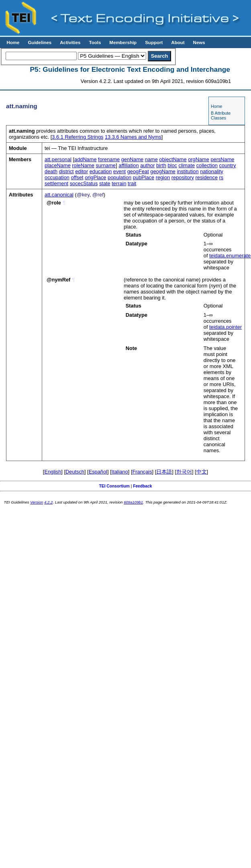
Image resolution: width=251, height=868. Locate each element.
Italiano (120, 472)
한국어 (184, 472)
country (228, 165)
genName (133, 159)
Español (98, 472)
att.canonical (59, 195)
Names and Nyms (133, 137)
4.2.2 (48, 502)
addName (86, 159)
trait (132, 183)
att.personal (58, 159)
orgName (199, 159)
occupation (57, 177)
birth (161, 165)
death (51, 171)
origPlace (95, 177)
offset (77, 177)
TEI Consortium (114, 486)
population (119, 177)
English (53, 472)
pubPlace (144, 177)
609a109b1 (133, 502)
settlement (56, 183)
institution (188, 171)
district (66, 171)
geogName (163, 171)
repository (183, 177)
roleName (83, 165)
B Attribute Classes (221, 115)
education (101, 171)
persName (222, 159)
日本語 (164, 472)
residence (207, 177)
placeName (58, 165)
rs (221, 177)
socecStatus (84, 183)
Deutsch (75, 472)
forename (109, 159)
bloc (172, 165)
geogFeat (138, 171)
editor (82, 171)
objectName (173, 159)
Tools (95, 42)
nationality (212, 171)
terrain (119, 183)
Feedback (142, 486)
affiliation (129, 165)
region (163, 177)
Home (13, 42)
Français (142, 472)
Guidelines (40, 42)
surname (106, 165)
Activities (70, 42)
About (178, 42)
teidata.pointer (225, 327)
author (147, 165)
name (151, 159)
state (105, 183)
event (119, 171)
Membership (123, 42)
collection (207, 165)
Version (37, 502)
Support (154, 42)
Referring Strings (78, 137)
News (199, 42)
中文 (202, 472)
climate (187, 165)
